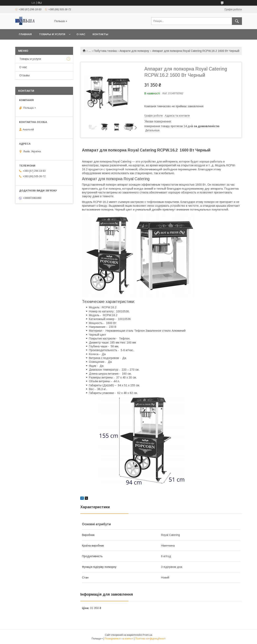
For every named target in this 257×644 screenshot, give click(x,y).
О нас (81, 34)
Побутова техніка (105, 51)
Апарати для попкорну (134, 51)
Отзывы (24, 75)
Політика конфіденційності (150, 639)
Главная (25, 34)
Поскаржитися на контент (119, 639)
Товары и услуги (52, 34)
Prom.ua (147, 635)
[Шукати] (237, 21)
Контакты (100, 34)
